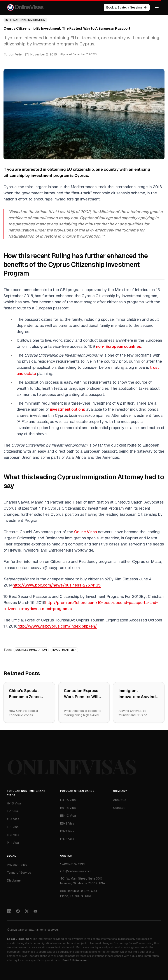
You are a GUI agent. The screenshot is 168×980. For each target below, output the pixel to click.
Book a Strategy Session (127, 7)
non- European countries (119, 346)
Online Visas (86, 532)
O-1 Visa (13, 820)
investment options (68, 409)
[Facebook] (18, 915)
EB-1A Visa (68, 801)
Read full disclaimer (75, 960)
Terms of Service (19, 875)
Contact (119, 809)
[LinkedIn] (9, 915)
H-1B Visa (14, 804)
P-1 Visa (13, 843)
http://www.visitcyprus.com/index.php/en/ (57, 626)
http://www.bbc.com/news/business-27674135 (57, 585)
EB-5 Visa (67, 840)
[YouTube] (35, 915)
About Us (120, 801)
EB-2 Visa (67, 824)
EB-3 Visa (67, 832)
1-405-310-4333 (72, 867)
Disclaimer (14, 883)
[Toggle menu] (157, 7)
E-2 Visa (13, 835)
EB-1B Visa (68, 809)
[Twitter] (27, 915)
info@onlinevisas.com (76, 874)
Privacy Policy (17, 867)
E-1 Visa (13, 828)
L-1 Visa (13, 812)
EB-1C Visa (68, 816)
